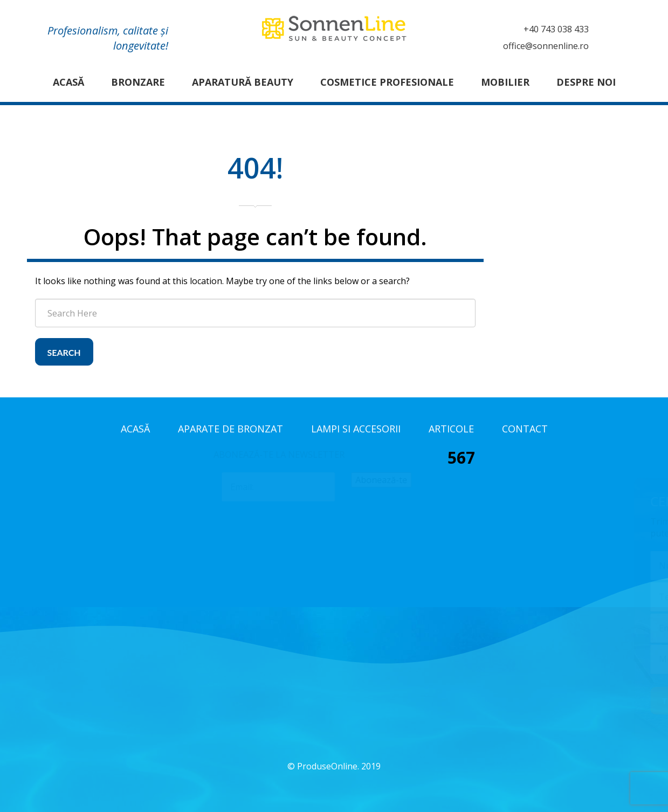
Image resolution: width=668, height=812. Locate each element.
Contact (525, 429)
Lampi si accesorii (356, 429)
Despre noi (586, 82)
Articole (451, 429)
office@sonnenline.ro (546, 46)
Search (64, 352)
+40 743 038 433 (556, 29)
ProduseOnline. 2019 (339, 766)
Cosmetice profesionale (387, 82)
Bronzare (138, 82)
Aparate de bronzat (230, 429)
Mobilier (505, 82)
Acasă (68, 82)
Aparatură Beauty (243, 82)
